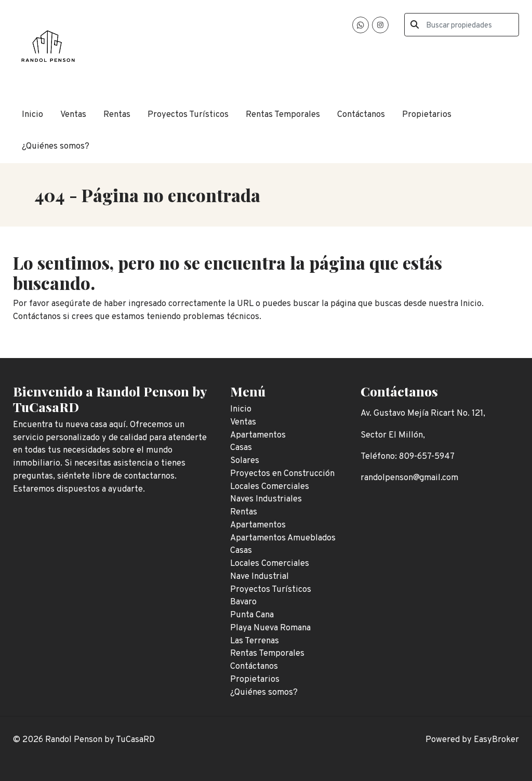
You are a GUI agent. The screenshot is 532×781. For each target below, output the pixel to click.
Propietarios (427, 115)
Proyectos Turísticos (188, 115)
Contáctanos (361, 115)
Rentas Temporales (283, 115)
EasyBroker (496, 740)
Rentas (117, 115)
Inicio (32, 115)
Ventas (73, 115)
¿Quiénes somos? (56, 146)
